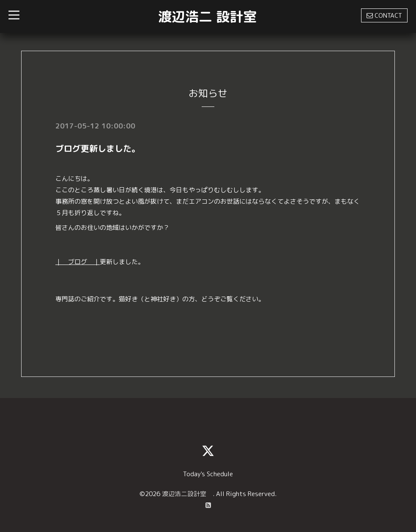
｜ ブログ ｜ (78, 262)
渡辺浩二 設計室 (207, 16)
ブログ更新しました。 (98, 148)
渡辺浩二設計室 (187, 494)
